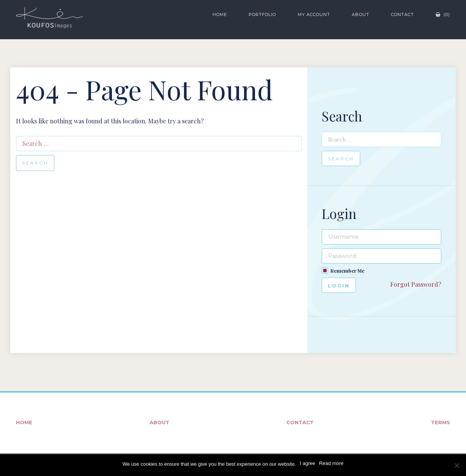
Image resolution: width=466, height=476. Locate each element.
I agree (307, 463)
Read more (331, 463)
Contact (402, 14)
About (361, 14)
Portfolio (262, 14)
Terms (440, 422)
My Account (314, 14)
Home (220, 14)
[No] (456, 465)
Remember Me (347, 271)
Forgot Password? (416, 284)
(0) (443, 14)
